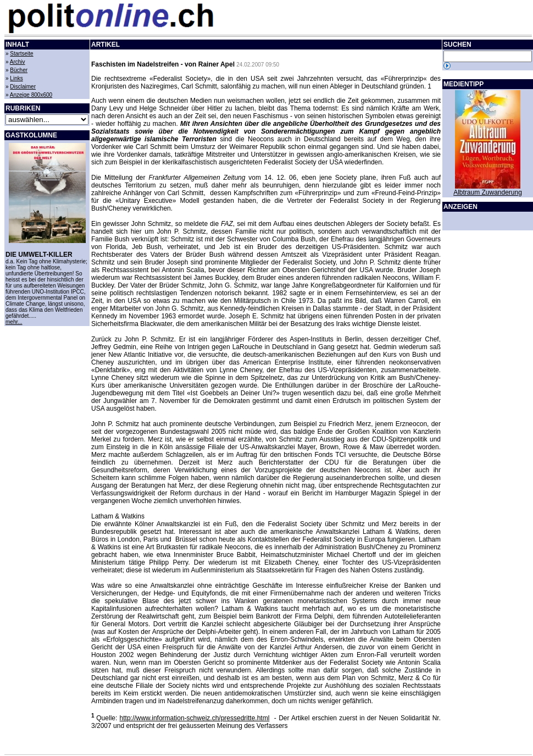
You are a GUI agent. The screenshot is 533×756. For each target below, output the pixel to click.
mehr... (14, 322)
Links (16, 78)
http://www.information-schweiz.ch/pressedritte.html (195, 718)
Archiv (18, 62)
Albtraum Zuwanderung (488, 192)
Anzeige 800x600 (31, 95)
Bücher (19, 70)
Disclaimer (23, 87)
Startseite (21, 54)
